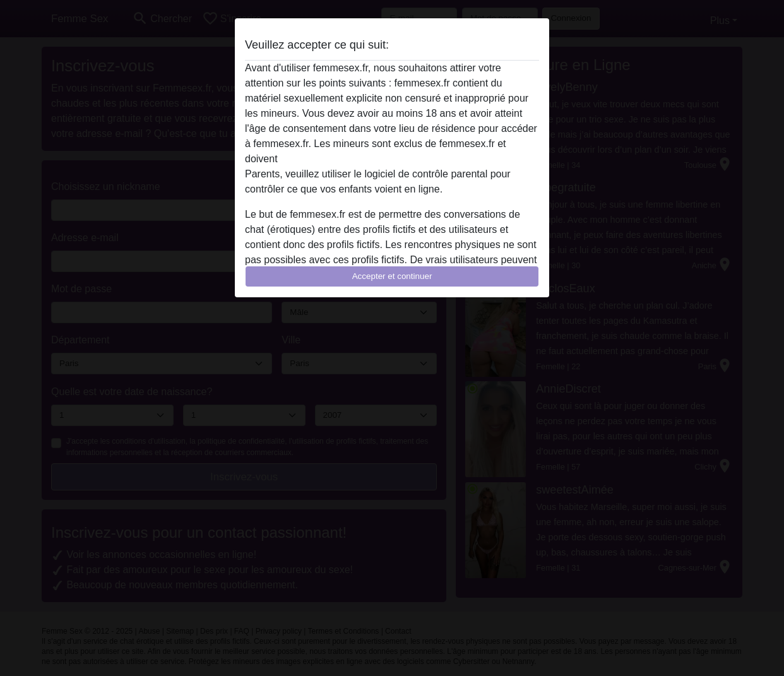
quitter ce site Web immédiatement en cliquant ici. (391, 159)
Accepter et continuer (392, 276)
